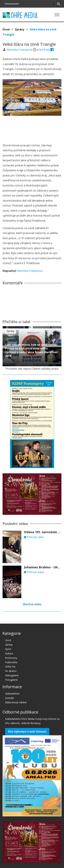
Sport (8, 649)
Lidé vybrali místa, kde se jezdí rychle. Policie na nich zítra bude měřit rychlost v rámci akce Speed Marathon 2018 (31, 350)
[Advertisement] (32, 128)
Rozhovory (11, 658)
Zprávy (20, 29)
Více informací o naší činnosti (27, 732)
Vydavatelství (12, 694)
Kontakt (9, 698)
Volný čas (10, 667)
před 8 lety (44, 50)
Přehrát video (34, 537)
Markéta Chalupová (20, 50)
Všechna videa (32, 604)
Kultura (9, 653)
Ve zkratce (11, 671)
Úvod (6, 29)
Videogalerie (12, 675)
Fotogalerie (11, 680)
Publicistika (11, 662)
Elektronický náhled (16, 702)
